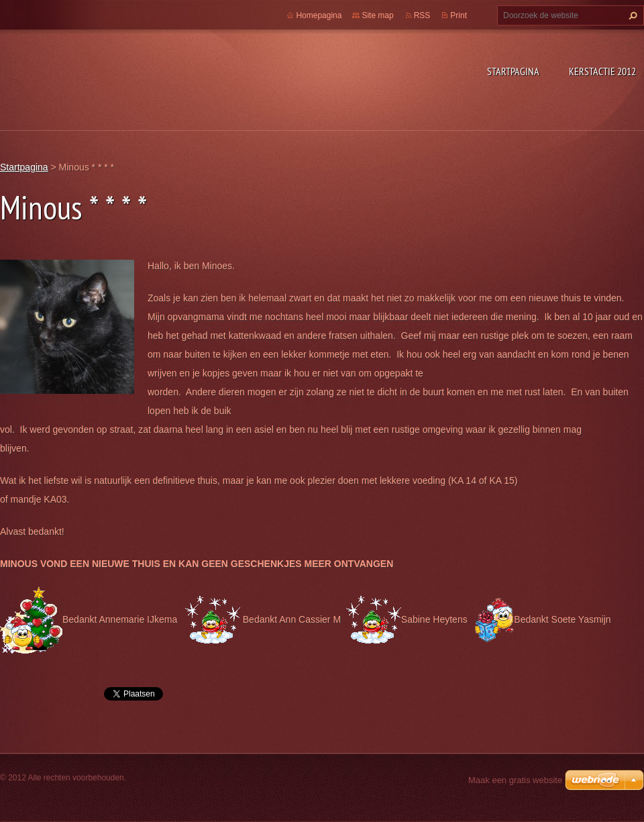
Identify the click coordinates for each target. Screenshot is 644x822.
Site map (377, 15)
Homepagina (319, 15)
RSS (422, 15)
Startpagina (513, 71)
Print (459, 15)
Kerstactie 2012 (602, 71)
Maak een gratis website (515, 780)
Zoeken (631, 15)
